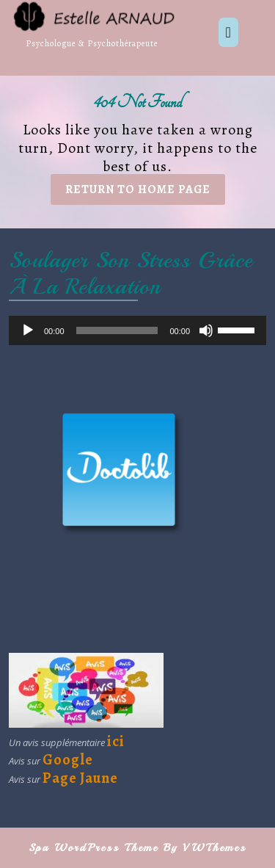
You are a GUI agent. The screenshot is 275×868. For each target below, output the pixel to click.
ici (116, 741)
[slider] (117, 330)
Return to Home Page (145, 192)
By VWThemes (205, 848)
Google (68, 760)
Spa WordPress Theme (93, 848)
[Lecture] (28, 330)
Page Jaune (80, 778)
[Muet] (206, 330)
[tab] (228, 32)
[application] (137, 330)
